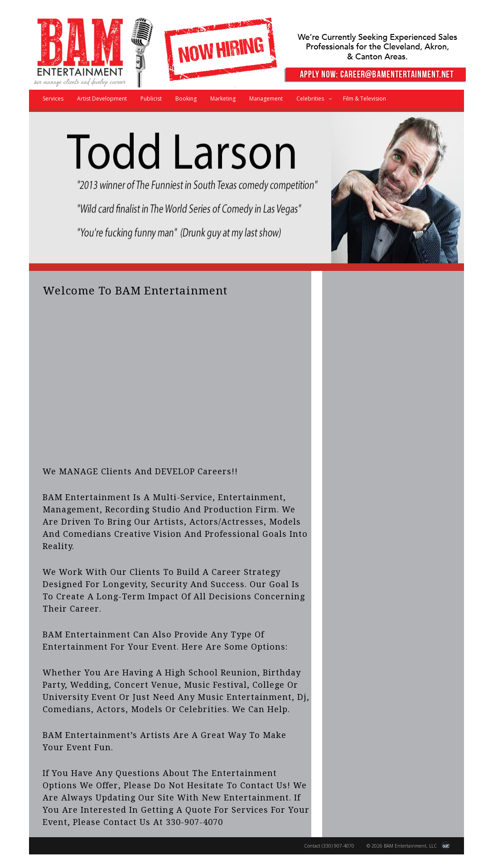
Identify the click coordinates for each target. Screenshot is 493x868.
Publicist (151, 99)
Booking (186, 99)
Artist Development (102, 99)
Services (53, 99)
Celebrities (311, 101)
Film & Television (365, 99)
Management (266, 99)
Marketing (223, 99)
